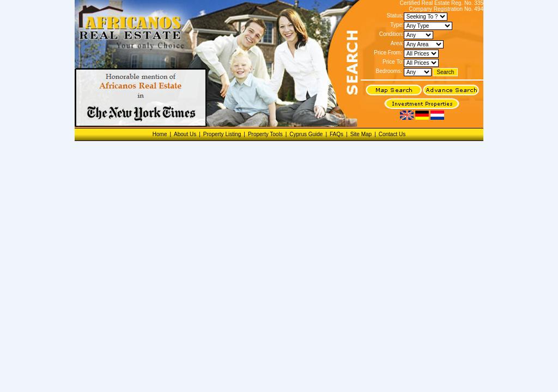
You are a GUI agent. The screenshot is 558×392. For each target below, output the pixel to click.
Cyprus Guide (306, 134)
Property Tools (265, 134)
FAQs (336, 134)
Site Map (361, 134)
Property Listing (222, 134)
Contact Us (392, 134)
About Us (185, 134)
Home (160, 134)
